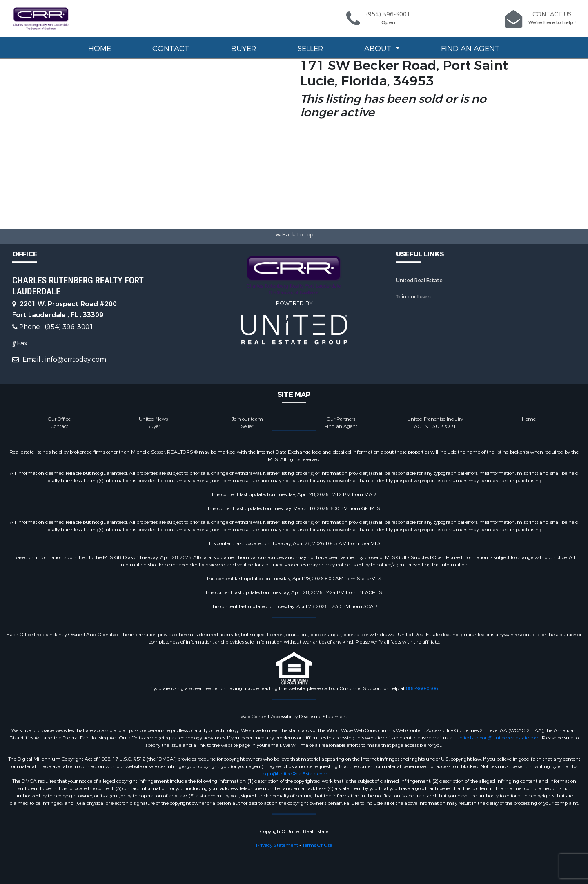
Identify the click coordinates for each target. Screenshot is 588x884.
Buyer (244, 49)
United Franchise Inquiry (435, 419)
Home (100, 49)
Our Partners (341, 419)
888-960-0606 (422, 688)
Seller (310, 49)
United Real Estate (419, 281)
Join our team (413, 297)
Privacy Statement (277, 845)
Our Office (59, 419)
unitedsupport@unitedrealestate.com (498, 738)
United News (153, 419)
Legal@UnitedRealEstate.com (294, 774)
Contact (171, 49)
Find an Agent (470, 49)
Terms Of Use (317, 845)
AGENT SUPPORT (435, 426)
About (379, 49)
